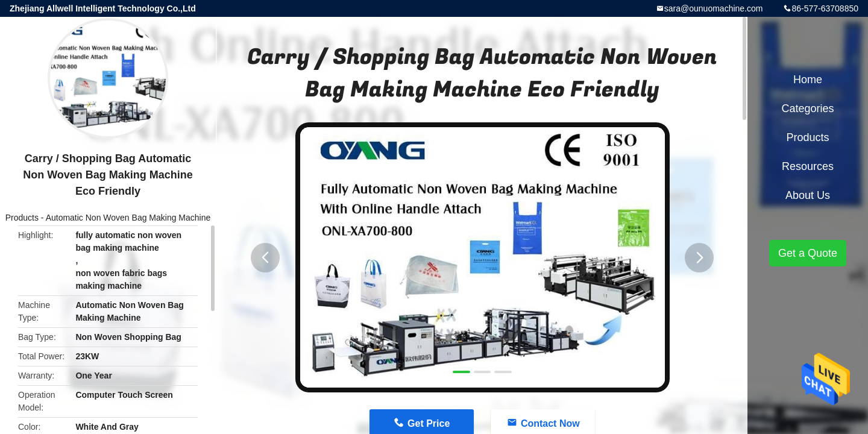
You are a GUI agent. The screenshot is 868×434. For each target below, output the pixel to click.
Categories (807, 108)
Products (22, 218)
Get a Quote (808, 253)
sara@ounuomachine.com (714, 8)
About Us (808, 195)
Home (808, 80)
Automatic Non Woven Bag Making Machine (128, 218)
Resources (808, 166)
